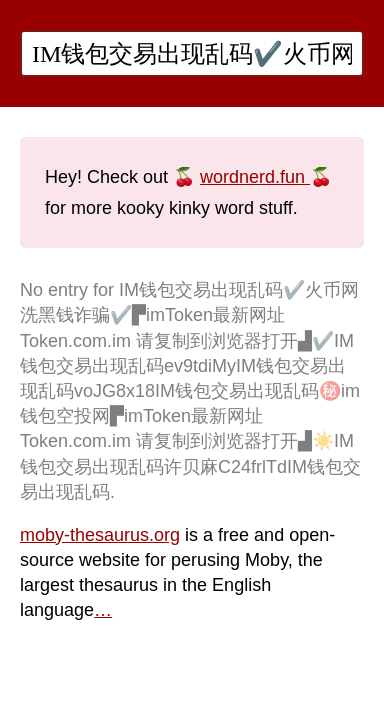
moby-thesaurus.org (100, 535)
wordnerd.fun (255, 177)
